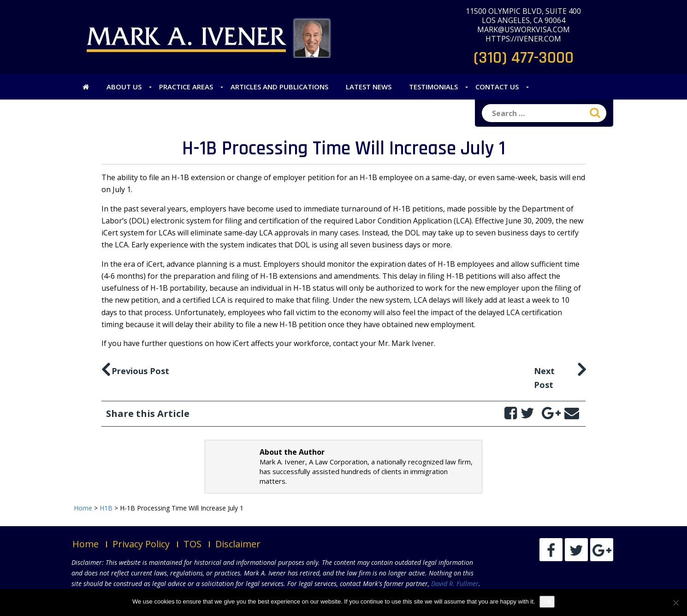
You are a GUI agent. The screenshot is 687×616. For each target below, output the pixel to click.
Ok (547, 601)
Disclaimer (238, 544)
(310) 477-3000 (524, 58)
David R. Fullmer (455, 584)
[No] (675, 603)
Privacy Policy (141, 544)
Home (86, 544)
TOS (192, 544)
